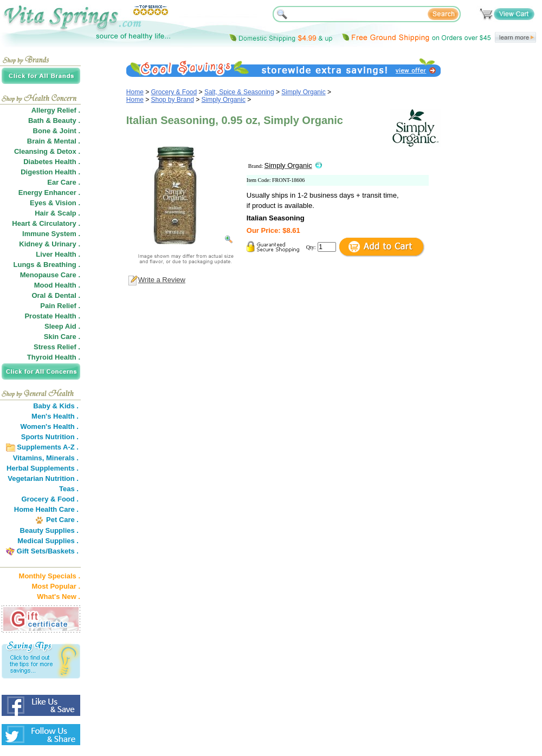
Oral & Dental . (56, 295)
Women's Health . (49, 426)
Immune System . (51, 234)
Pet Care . (62, 520)
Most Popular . (56, 586)
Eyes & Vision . (55, 203)
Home (135, 92)
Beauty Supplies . (49, 530)
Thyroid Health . (54, 357)
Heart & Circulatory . (46, 223)
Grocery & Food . (50, 499)
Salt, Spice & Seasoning (239, 92)
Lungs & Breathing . (47, 265)
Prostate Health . (52, 316)
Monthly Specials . (50, 576)
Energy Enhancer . (49, 193)
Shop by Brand (173, 100)
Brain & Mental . (54, 141)
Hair (41, 213)
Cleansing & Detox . (47, 151)
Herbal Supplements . (43, 468)
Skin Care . (62, 337)
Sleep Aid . (62, 326)
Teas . (69, 489)
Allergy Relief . (56, 110)
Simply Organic (303, 92)
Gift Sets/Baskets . (48, 551)
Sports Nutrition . (50, 437)
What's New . (59, 597)
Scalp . (69, 213)
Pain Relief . (60, 306)
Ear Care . (64, 182)
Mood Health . (57, 285)
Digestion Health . (50, 172)
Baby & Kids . (56, 406)
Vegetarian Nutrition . (43, 478)
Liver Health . (58, 254)
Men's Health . (55, 416)
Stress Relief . (57, 347)
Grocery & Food (174, 92)
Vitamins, (29, 458)
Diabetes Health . (52, 162)
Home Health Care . (46, 509)
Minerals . (62, 458)
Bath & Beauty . (54, 120)
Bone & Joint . (57, 131)
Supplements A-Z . (48, 447)
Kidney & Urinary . (50, 244)
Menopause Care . (50, 275)
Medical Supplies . (48, 541)
